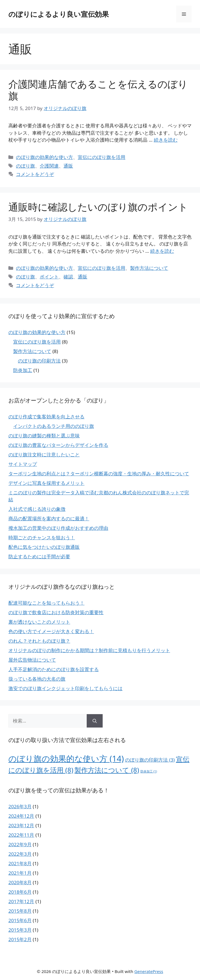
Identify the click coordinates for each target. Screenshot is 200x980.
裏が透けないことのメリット (39, 622)
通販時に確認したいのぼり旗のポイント (98, 207)
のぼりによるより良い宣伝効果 (59, 14)
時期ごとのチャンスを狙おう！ (42, 537)
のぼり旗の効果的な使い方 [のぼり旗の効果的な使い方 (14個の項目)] (66, 759)
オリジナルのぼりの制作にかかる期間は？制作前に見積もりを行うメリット (89, 650)
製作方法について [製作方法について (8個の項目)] (107, 770)
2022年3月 (20, 854)
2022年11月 (21, 835)
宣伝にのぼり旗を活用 (102, 157)
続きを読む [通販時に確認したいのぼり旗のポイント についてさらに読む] (162, 251)
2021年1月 (20, 873)
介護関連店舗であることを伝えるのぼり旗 (98, 90)
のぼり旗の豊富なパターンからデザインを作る (58, 445)
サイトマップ (23, 464)
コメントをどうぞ (35, 174)
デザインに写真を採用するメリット (46, 483)
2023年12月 (21, 825)
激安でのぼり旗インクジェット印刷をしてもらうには (65, 688)
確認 (68, 277)
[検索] (95, 721)
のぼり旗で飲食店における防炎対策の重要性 (56, 612)
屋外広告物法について (32, 660)
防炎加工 (23, 370)
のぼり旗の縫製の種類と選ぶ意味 (44, 436)
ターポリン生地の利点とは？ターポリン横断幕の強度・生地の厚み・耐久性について (99, 474)
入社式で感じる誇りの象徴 (37, 509)
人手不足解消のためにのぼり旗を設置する (54, 669)
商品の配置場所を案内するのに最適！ (49, 518)
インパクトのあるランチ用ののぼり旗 (54, 426)
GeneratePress (149, 971)
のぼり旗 (25, 166)
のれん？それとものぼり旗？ (39, 641)
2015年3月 (20, 930)
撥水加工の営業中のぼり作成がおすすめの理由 (58, 528)
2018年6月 (20, 892)
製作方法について (149, 268)
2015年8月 (20, 911)
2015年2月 (20, 939)
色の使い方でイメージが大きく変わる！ (51, 631)
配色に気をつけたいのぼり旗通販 (44, 547)
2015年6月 (20, 920)
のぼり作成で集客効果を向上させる (46, 417)
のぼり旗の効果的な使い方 (44, 157)
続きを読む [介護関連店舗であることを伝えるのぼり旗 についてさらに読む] (166, 140)
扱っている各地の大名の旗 (37, 679)
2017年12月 (21, 901)
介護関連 (49, 166)
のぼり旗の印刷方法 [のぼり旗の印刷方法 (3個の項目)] (150, 760)
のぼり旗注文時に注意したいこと (44, 455)
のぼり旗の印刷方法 (39, 361)
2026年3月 (20, 806)
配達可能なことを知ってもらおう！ (46, 603)
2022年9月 (20, 844)
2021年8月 (20, 863)
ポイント (49, 277)
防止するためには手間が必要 (39, 556)
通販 (68, 166)
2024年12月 (21, 816)
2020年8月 (20, 882)
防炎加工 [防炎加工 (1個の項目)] (149, 771)
